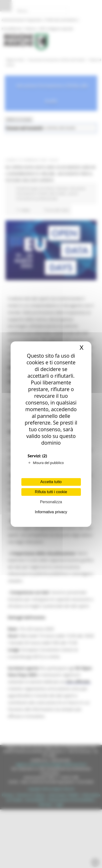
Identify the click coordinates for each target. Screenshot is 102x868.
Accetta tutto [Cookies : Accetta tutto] (51, 482)
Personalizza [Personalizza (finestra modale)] (51, 502)
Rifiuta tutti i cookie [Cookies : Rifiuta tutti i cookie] (51, 492)
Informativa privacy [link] (51, 512)
